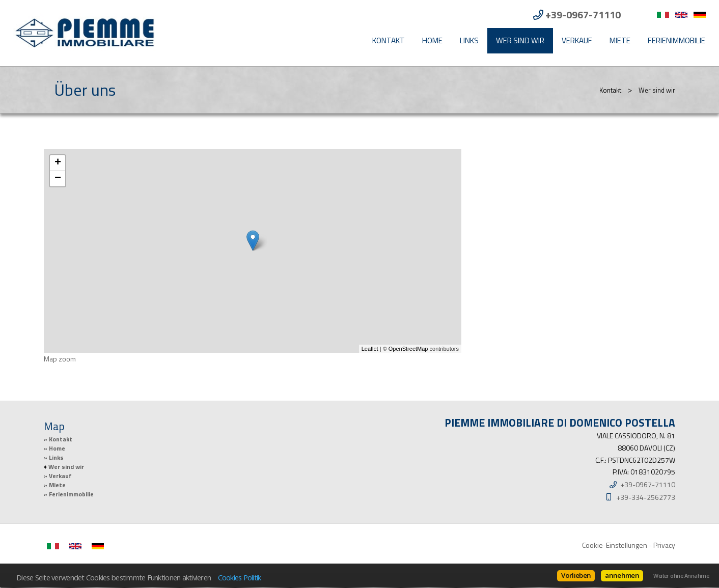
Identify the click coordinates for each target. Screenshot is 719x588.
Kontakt (389, 40)
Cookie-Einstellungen (615, 545)
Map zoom (60, 359)
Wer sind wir (520, 40)
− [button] (58, 179)
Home (432, 40)
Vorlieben (576, 575)
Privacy (664, 545)
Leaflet (370, 349)
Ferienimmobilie (676, 40)
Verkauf (577, 40)
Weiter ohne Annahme (681, 576)
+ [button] (58, 163)
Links (469, 40)
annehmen (622, 575)
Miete (620, 40)
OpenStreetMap (408, 349)
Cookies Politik (240, 577)
